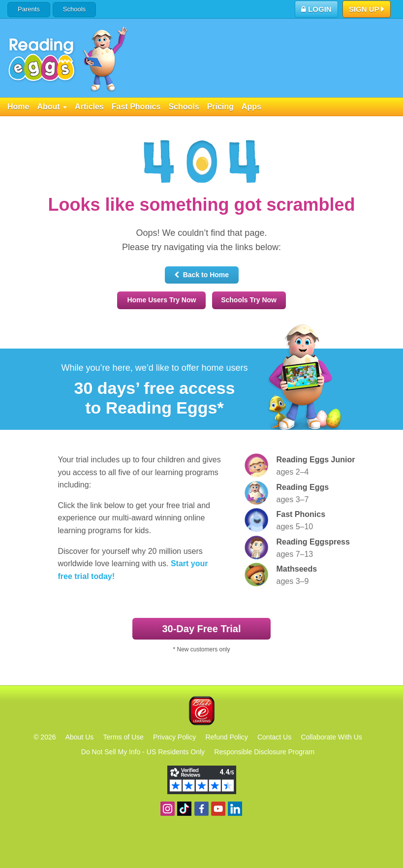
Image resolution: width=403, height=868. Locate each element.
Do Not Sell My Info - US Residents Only (143, 752)
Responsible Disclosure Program (264, 752)
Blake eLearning (202, 711)
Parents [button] (29, 9)
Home (18, 107)
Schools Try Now (249, 300)
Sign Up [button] (367, 10)
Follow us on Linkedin (235, 809)
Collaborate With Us (331, 737)
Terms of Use (123, 737)
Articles (89, 107)
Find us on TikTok (184, 809)
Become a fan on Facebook (201, 809)
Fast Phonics (136, 107)
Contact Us (274, 737)
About (52, 107)
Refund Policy (226, 737)
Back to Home (201, 275)
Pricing (220, 107)
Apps (251, 107)
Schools (74, 9)
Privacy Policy (174, 737)
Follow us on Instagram (168, 809)
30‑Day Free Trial (201, 629)
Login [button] (316, 9)
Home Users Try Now (161, 300)
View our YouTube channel (218, 809)
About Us (80, 737)
